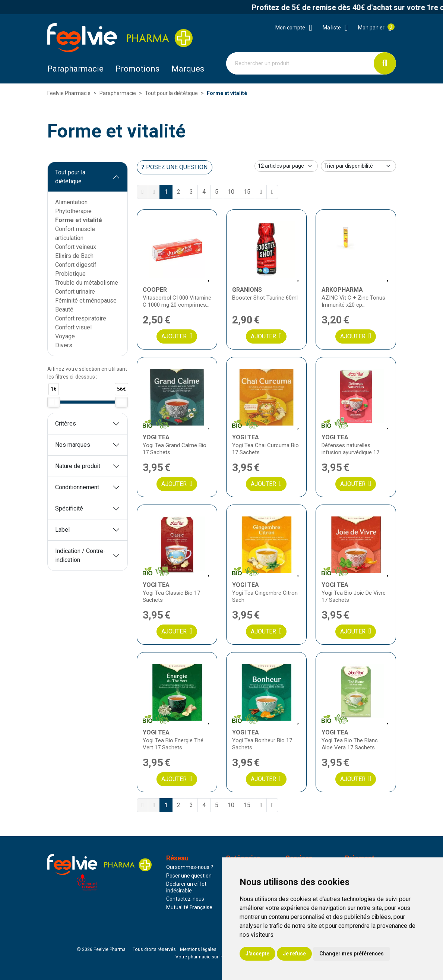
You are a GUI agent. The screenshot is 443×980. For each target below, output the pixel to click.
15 (247, 192)
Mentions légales (198, 949)
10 (231, 192)
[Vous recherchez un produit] (300, 63)
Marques (188, 69)
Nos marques (73, 445)
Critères (66, 423)
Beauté (64, 309)
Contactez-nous (185, 899)
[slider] (54, 402)
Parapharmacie (75, 69)
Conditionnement (77, 487)
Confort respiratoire (81, 318)
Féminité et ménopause (86, 301)
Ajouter (177, 336)
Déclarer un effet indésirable (186, 887)
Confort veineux (76, 247)
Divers (64, 345)
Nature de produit (78, 466)
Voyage (65, 336)
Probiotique (70, 274)
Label (62, 530)
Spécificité (69, 508)
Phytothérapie (73, 211)
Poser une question (189, 876)
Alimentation (71, 202)
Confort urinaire (75, 292)
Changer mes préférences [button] (352, 954)
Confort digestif (76, 265)
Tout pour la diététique (70, 177)
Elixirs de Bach (74, 256)
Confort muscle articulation (75, 233)
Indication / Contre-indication (80, 555)
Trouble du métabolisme (87, 283)
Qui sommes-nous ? (190, 867)
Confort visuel (73, 327)
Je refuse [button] (294, 954)
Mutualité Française (189, 907)
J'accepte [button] (257, 954)
